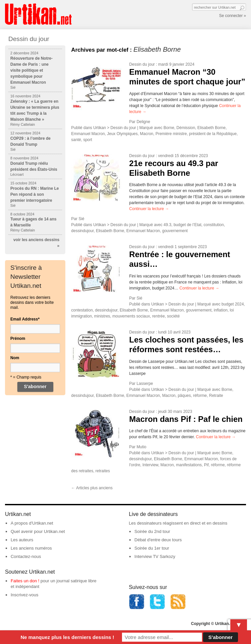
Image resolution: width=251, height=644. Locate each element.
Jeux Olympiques (122, 134)
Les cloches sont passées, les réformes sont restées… (186, 345)
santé (76, 140)
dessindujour (82, 231)
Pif (206, 465)
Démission (186, 128)
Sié (81, 219)
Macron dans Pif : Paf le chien (186, 419)
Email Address (25, 319)
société (173, 316)
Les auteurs (22, 540)
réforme (200, 396)
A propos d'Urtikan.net (32, 523)
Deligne (143, 122)
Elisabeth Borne (211, 128)
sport (88, 140)
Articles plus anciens (92, 488)
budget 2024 (233, 304)
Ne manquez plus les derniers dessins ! (67, 637)
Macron (147, 134)
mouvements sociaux (131, 316)
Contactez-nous (26, 556)
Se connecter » (232, 16)
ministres (102, 316)
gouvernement (175, 231)
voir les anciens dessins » (36, 243)
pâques (184, 396)
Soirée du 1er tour (152, 548)
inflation (220, 310)
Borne (169, 128)
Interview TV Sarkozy (155, 556)
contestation (82, 310)
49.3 (167, 225)
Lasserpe (145, 384)
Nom (15, 358)
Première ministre (171, 134)
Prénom (18, 339)
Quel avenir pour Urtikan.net (38, 531)
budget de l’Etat (187, 225)
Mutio (141, 447)
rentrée (158, 316)
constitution (214, 225)
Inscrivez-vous (24, 595)
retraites (102, 471)
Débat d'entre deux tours (158, 540)
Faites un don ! (25, 581)
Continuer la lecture (149, 209)
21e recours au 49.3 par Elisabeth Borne (174, 168)
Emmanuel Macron (88, 134)
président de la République (213, 134)
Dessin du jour (142, 64)
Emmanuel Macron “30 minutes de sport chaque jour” (187, 77)
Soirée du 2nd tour (152, 531)
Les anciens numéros (31, 548)
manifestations (189, 465)
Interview (150, 465)
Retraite (216, 396)
